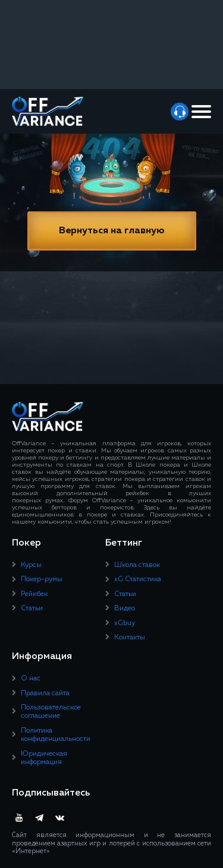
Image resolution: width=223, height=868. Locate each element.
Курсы (31, 565)
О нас (31, 679)
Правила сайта (45, 693)
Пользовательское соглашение (51, 712)
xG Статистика (138, 579)
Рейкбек (34, 594)
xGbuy (125, 623)
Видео (125, 609)
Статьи (32, 609)
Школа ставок (137, 565)
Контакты (130, 638)
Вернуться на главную (112, 231)
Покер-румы (42, 579)
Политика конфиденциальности (56, 735)
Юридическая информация (44, 758)
